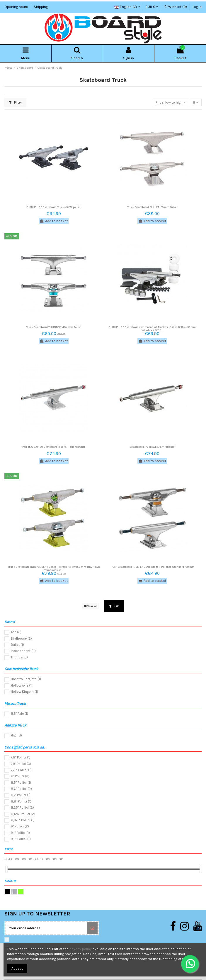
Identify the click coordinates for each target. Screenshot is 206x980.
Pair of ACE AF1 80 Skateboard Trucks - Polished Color (54, 447)
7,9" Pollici (21, 764)
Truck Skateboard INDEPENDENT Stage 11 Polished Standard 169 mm (152, 567)
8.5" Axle (19, 714)
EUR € (152, 7)
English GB (127, 7)
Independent (23, 651)
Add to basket (54, 221)
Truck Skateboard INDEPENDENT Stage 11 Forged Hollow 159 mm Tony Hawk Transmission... (54, 568)
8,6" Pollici (21, 789)
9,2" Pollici (21, 839)
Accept (17, 969)
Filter (15, 102)
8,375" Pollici (23, 820)
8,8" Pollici (21, 801)
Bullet (17, 645)
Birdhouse (21, 639)
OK (114, 606)
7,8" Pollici (21, 757)
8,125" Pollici (23, 814)
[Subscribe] (92, 928)
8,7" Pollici (21, 795)
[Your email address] (46, 928)
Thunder (19, 657)
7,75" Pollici (21, 770)
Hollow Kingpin (24, 692)
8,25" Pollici (22, 808)
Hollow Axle (22, 686)
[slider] (6, 869)
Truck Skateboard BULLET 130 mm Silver (152, 207)
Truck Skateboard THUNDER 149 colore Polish (54, 327)
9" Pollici (20, 826)
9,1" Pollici (20, 833)
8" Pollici (20, 776)
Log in (197, 7)
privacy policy (81, 949)
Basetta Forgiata (26, 679)
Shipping (41, 7)
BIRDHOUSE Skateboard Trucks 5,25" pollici (54, 207)
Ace (16, 632)
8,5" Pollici (21, 783)
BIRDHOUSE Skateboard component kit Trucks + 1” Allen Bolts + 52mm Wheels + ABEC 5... (152, 329)
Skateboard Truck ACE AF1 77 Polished (152, 447)
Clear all (91, 606)
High (16, 735)
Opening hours (17, 7)
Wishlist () (176, 7)
